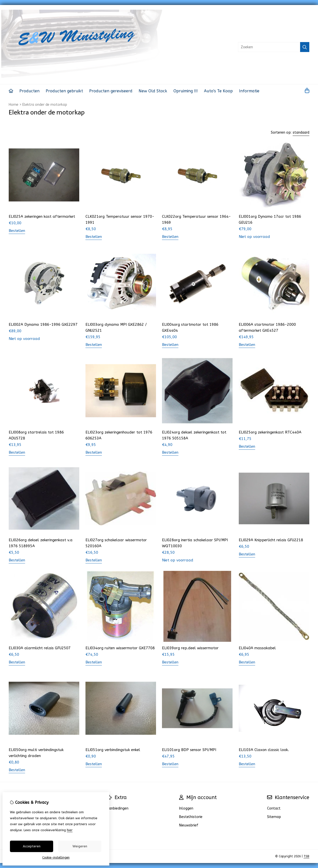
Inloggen (186, 808)
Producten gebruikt (64, 91)
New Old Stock (153, 91)
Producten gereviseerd (111, 91)
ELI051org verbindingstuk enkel (113, 750)
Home (14, 105)
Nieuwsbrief (189, 825)
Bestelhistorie (191, 817)
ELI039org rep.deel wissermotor (190, 648)
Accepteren (32, 846)
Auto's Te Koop (218, 91)
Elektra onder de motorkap (45, 105)
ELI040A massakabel (257, 648)
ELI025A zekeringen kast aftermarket (42, 217)
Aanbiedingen (118, 808)
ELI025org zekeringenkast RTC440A (270, 432)
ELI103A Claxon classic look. (264, 750)
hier (70, 830)
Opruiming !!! (186, 91)
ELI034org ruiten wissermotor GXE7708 (120, 648)
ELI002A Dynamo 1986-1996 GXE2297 (43, 325)
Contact (274, 808)
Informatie (249, 91)
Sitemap (274, 817)
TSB (306, 856)
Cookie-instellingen (56, 858)
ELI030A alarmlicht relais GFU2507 (40, 648)
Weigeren (80, 846)
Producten (29, 91)
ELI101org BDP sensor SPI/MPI (189, 750)
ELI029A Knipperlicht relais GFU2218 (271, 540)
